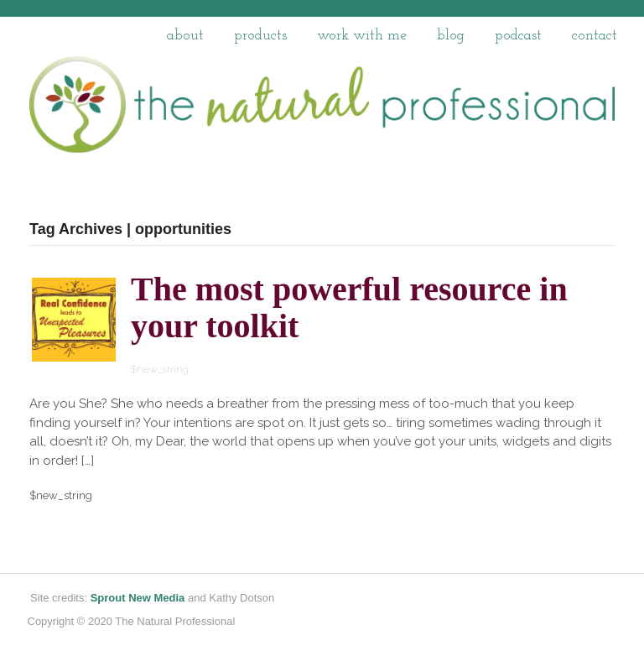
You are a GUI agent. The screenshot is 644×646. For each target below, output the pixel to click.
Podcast (518, 36)
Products (260, 36)
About (185, 36)
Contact (595, 36)
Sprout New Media (138, 598)
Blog (451, 36)
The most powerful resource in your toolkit (349, 307)
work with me (362, 36)
